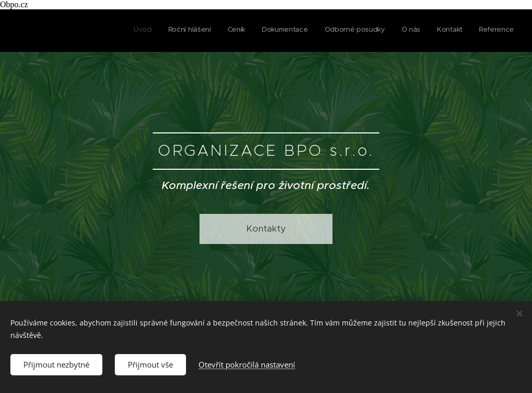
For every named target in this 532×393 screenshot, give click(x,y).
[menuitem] (400, 31)
